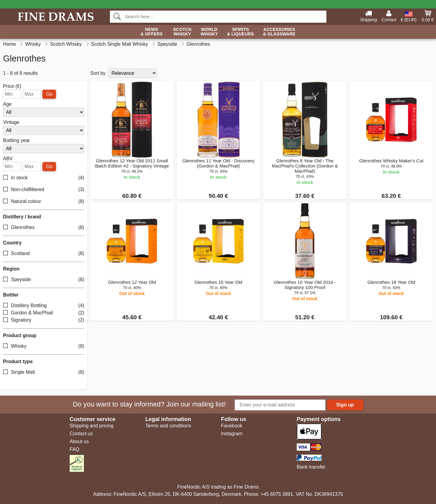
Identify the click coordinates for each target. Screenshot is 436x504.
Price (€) (12, 86)
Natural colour (44, 202)
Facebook (232, 426)
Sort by (98, 73)
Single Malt (44, 372)
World (209, 32)
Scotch (182, 32)
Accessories (279, 32)
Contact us (81, 434)
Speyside (44, 280)
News (152, 32)
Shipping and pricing (92, 426)
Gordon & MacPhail (44, 313)
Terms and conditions (168, 426)
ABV (8, 159)
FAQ (74, 449)
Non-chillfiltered (44, 190)
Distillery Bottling (44, 306)
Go (49, 94)
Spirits (241, 32)
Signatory (44, 320)
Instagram (232, 434)
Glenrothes (44, 228)
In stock (44, 178)
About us (79, 441)
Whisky (44, 346)
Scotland (44, 254)
